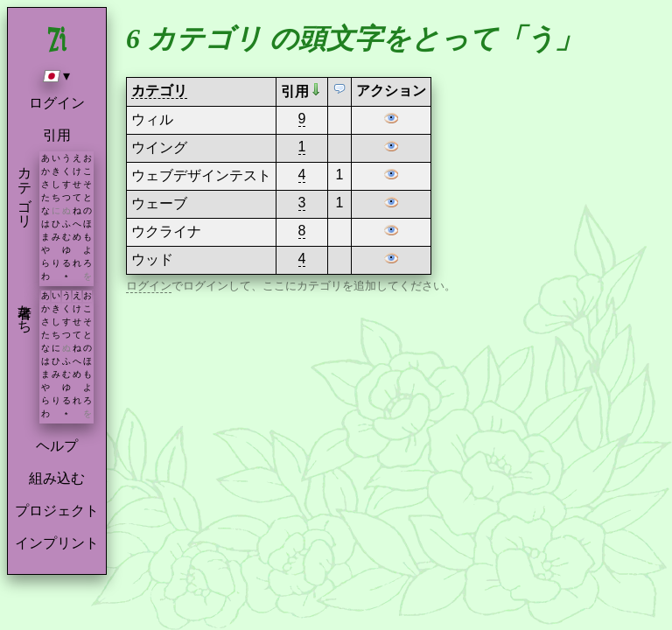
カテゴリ (25, 189)
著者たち (25, 311)
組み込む (57, 478)
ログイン (57, 103)
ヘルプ (57, 446)
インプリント (57, 543)
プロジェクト (57, 511)
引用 (57, 135)
